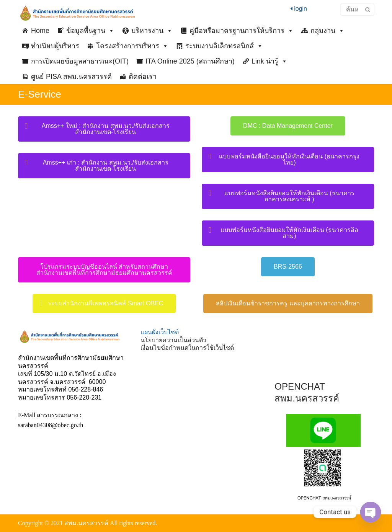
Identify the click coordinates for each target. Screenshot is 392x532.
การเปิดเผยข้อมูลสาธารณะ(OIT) (80, 61)
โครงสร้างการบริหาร (132, 46)
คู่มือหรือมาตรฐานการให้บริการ (242, 31)
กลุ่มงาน (327, 31)
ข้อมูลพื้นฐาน (90, 31)
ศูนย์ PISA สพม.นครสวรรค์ (71, 77)
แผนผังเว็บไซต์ (160, 332)
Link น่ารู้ (269, 61)
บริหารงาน (152, 31)
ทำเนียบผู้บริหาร (55, 46)
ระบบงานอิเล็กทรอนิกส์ (224, 46)
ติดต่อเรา (143, 77)
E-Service (40, 94)
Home (40, 31)
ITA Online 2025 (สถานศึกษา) (190, 61)
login (299, 9)
